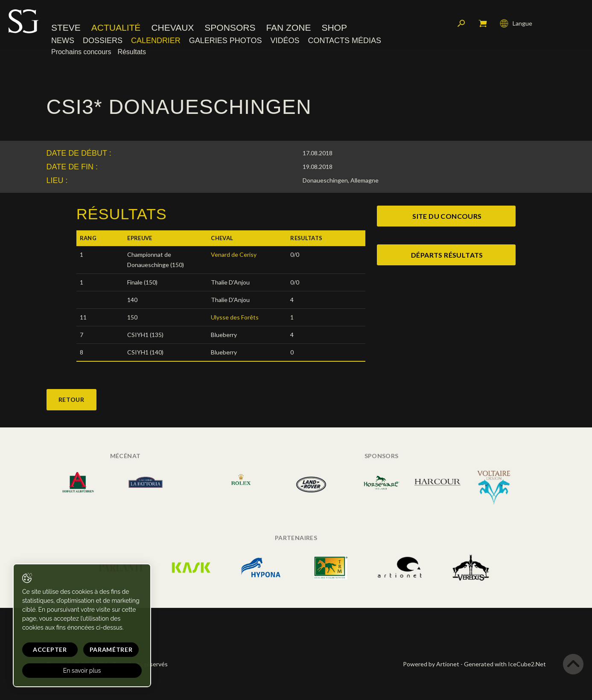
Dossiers (103, 41)
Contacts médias (344, 41)
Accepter (50, 649)
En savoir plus (82, 671)
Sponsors (230, 28)
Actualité (116, 28)
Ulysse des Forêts (235, 317)
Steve (66, 28)
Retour (71, 399)
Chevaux (172, 28)
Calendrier (156, 41)
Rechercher (461, 23)
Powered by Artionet (431, 664)
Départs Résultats (447, 255)
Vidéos (285, 41)
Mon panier (483, 23)
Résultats (132, 52)
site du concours (447, 216)
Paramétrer (111, 649)
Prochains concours (81, 52)
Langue (516, 23)
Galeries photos (226, 41)
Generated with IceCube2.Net (505, 664)
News (63, 41)
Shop (334, 28)
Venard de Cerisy (234, 254)
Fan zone (288, 28)
